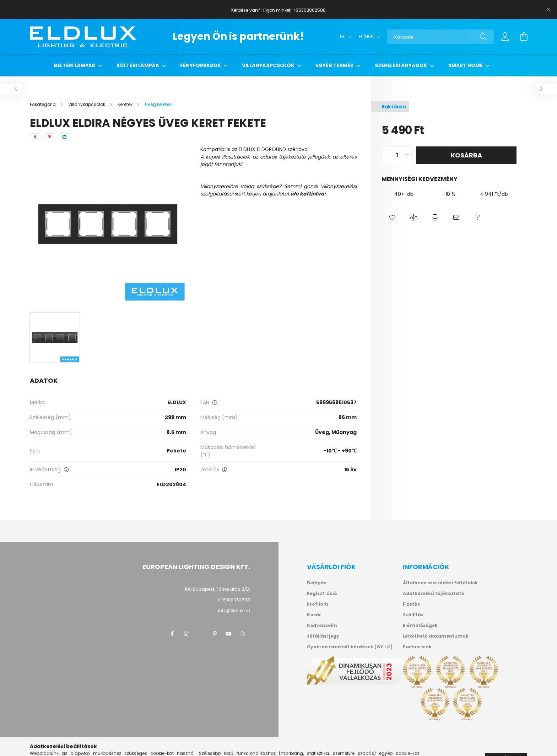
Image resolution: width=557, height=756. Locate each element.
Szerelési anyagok (402, 65)
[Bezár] (548, 10)
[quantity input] (397, 155)
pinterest (215, 634)
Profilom (318, 604)
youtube (229, 634)
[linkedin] (64, 137)
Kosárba (466, 155)
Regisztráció (322, 594)
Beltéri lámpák (75, 65)
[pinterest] (50, 137)
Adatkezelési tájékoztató (434, 594)
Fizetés (411, 604)
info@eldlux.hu (234, 610)
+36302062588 (234, 600)
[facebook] (35, 137)
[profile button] (505, 37)
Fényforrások (201, 65)
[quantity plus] (407, 155)
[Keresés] (440, 37)
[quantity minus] (387, 155)
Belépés (317, 583)
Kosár (314, 615)
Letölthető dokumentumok (436, 636)
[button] (392, 218)
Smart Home (466, 65)
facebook (172, 634)
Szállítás (413, 615)
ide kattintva (307, 194)
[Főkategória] (43, 104)
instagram (186, 634)
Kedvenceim (322, 626)
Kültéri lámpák (138, 65)
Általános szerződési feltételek (440, 583)
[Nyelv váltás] (344, 37)
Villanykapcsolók (269, 65)
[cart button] (524, 37)
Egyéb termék (335, 65)
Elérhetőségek (420, 626)
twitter (200, 634)
